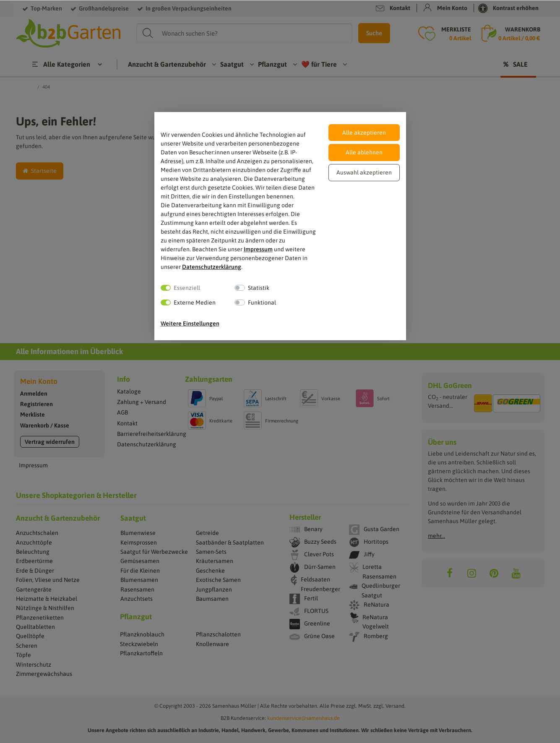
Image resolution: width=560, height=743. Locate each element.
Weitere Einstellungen (190, 323)
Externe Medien (195, 302)
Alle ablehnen (364, 152)
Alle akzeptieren (364, 133)
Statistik (259, 288)
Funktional (262, 302)
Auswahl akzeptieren (364, 172)
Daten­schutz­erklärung (212, 267)
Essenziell (187, 288)
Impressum (258, 249)
